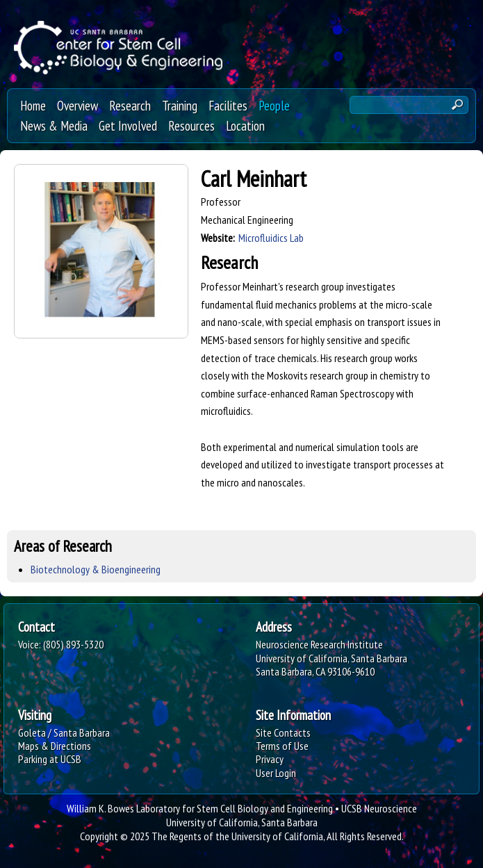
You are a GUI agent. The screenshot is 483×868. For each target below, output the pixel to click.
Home (33, 105)
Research (130, 105)
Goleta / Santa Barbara (64, 732)
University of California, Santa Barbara (242, 822)
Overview (77, 105)
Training (180, 105)
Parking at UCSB (50, 759)
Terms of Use (282, 746)
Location (245, 125)
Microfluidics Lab (271, 238)
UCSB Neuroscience (379, 808)
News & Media (54, 125)
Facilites (228, 105)
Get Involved (128, 125)
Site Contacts (283, 732)
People (274, 105)
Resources (191, 125)
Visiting (35, 715)
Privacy (270, 759)
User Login (276, 773)
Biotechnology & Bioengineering (96, 569)
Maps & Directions (55, 746)
